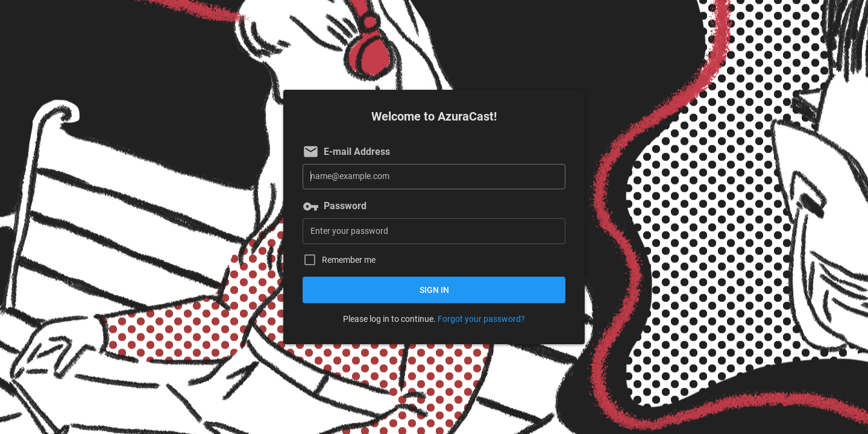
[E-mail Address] (434, 177)
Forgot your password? (481, 319)
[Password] (434, 231)
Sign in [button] (434, 290)
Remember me (349, 260)
